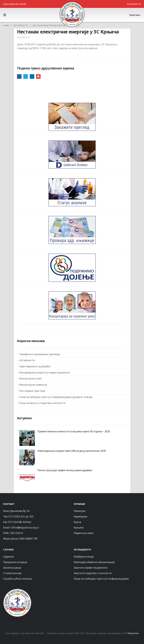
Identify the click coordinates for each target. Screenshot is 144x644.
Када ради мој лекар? (15, 4)
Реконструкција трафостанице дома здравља (65, 470)
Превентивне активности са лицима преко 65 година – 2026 (74, 431)
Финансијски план (30, 379)
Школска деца (12, 568)
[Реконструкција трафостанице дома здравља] (27, 477)
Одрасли (9, 557)
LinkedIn (32, 76)
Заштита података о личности (93, 573)
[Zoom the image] (17, 590)
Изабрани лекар (84, 557)
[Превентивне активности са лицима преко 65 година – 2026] (27, 438)
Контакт (135, 15)
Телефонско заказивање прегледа (39, 354)
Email (38, 76)
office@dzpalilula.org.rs (25, 528)
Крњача (79, 528)
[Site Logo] (72, 14)
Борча (77, 522)
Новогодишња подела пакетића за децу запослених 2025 (72, 451)
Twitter (26, 76)
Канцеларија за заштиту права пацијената (45, 373)
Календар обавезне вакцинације (94, 562)
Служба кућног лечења (17, 579)
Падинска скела (84, 533)
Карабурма (80, 516)
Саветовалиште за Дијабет (35, 366)
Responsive (133, 633)
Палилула (80, 511)
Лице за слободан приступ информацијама (101, 579)
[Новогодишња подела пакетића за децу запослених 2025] (27, 457)
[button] (6, 15)
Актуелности (134, 4)
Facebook (19, 76)
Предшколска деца (15, 562)
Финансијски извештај (33, 385)
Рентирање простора (32, 391)
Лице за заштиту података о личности (42, 403)
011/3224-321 (17, 516)
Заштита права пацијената (91, 568)
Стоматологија (12, 573)
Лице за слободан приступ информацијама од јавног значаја (56, 397)
